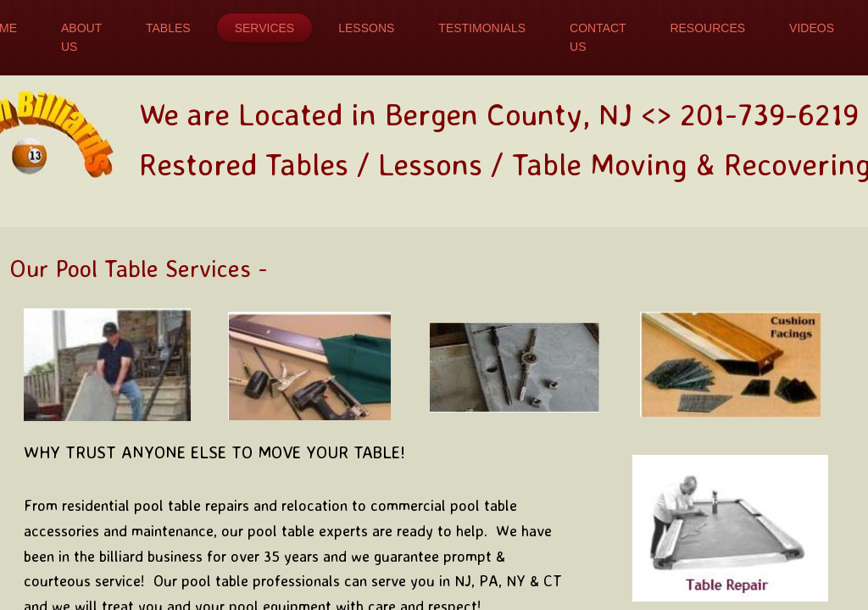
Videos (812, 28)
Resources (707, 28)
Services (265, 28)
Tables (168, 28)
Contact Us (598, 37)
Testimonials (482, 28)
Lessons (366, 28)
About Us (81, 37)
